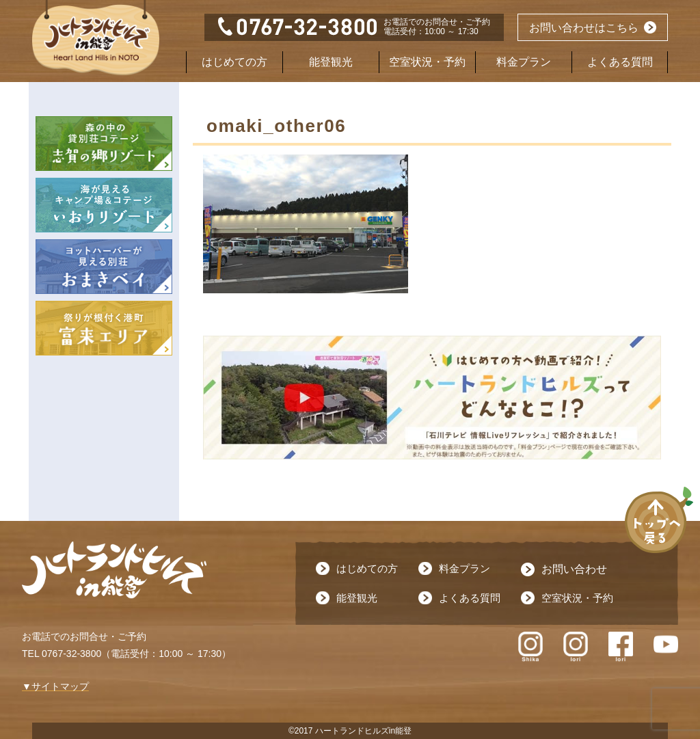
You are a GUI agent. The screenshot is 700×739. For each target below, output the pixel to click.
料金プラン (524, 62)
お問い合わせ (574, 569)
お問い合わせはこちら (584, 28)
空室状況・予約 (427, 62)
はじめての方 (234, 62)
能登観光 (331, 62)
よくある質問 (620, 62)
